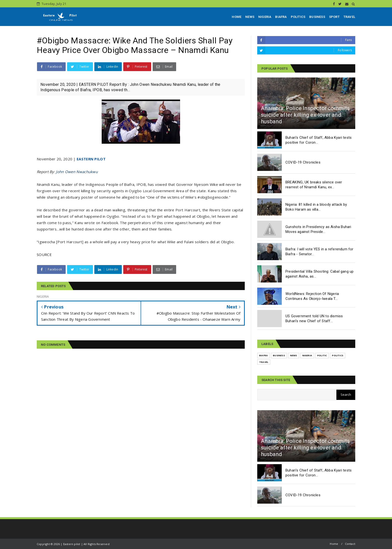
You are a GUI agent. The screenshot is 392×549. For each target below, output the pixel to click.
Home (334, 544)
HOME (237, 17)
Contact (350, 544)
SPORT (334, 17)
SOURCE (44, 255)
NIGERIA (265, 17)
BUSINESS (317, 17)
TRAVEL (349, 17)
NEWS (250, 17)
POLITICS (298, 17)
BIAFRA (281, 17)
